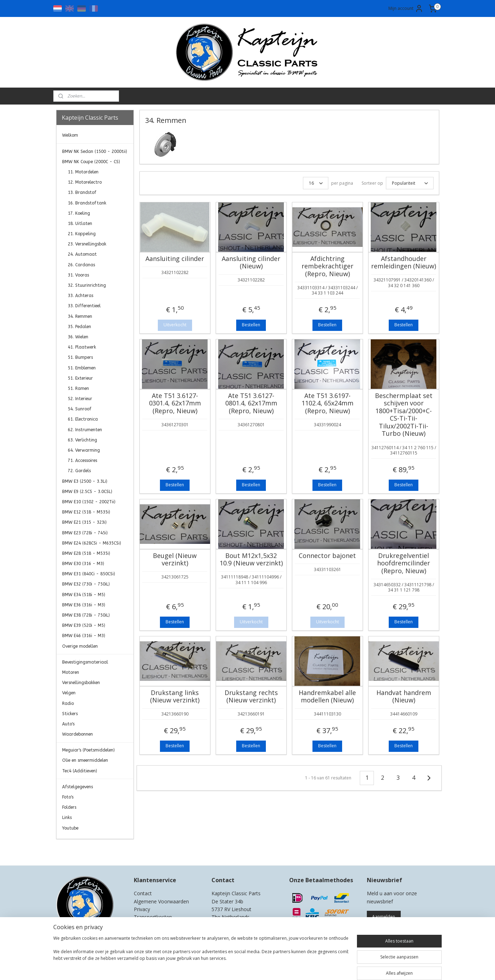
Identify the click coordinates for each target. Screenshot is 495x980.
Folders (69, 807)
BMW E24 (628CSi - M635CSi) (92, 543)
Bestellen (251, 325)
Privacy (142, 909)
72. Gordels (79, 471)
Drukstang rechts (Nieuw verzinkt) (251, 697)
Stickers (70, 714)
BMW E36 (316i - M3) (84, 605)
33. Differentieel (84, 306)
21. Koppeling (82, 234)
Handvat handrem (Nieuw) (403, 697)
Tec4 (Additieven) (80, 771)
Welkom (70, 135)
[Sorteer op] (409, 183)
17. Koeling (79, 213)
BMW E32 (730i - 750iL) (86, 584)
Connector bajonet (327, 556)
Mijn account (406, 8)
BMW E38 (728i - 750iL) (86, 615)
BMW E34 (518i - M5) (84, 595)
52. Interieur (80, 399)
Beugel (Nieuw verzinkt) (175, 560)
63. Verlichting (82, 440)
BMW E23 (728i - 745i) (85, 533)
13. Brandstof (82, 192)
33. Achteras (80, 296)
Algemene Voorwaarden (161, 901)
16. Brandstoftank (87, 203)
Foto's (68, 797)
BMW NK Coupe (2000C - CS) (91, 162)
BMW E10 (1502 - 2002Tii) (89, 502)
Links (67, 818)
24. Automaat (82, 254)
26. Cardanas (81, 265)
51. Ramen (78, 388)
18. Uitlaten (80, 224)
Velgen (69, 693)
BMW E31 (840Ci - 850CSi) (89, 574)
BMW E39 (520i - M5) (84, 625)
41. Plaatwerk (82, 347)
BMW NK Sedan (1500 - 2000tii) (95, 152)
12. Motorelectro (85, 182)
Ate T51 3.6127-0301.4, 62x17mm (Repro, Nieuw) (175, 403)
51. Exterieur (80, 378)
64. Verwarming (84, 450)
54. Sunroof (80, 409)
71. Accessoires (82, 461)
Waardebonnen (77, 734)
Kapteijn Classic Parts (84, 850)
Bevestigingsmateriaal (85, 662)
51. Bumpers (80, 357)
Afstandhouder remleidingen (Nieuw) (404, 263)
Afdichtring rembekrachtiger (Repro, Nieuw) (327, 266)
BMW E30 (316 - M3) (83, 564)
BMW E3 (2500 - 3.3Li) (85, 481)
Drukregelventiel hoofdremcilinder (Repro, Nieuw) (404, 563)
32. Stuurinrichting (87, 285)
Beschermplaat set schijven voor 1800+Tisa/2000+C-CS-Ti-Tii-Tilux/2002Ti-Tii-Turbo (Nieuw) (403, 415)
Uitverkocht (175, 325)
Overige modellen (80, 646)
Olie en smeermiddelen (85, 760)
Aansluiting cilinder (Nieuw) (251, 263)
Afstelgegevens (77, 787)
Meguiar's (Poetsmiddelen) (88, 750)
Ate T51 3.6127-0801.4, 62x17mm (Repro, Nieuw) (251, 403)
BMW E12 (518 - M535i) (86, 512)
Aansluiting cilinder (175, 259)
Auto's (68, 724)
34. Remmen (80, 316)
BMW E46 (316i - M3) (84, 636)
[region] (201, 956)
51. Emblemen (82, 368)
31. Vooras (78, 275)
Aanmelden (384, 917)
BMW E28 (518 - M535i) (86, 553)
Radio (68, 703)
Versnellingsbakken (81, 683)
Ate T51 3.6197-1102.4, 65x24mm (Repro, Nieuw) (327, 403)
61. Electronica (83, 419)
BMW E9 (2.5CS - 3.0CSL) (87, 492)
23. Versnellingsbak (87, 244)
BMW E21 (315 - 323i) (84, 522)
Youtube (70, 828)
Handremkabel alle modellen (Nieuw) (327, 697)
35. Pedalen (79, 327)
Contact (143, 893)
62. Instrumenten (85, 430)
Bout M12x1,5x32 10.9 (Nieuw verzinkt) (251, 560)
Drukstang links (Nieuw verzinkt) (175, 697)
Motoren (71, 672)
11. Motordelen (83, 172)
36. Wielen (78, 337)
